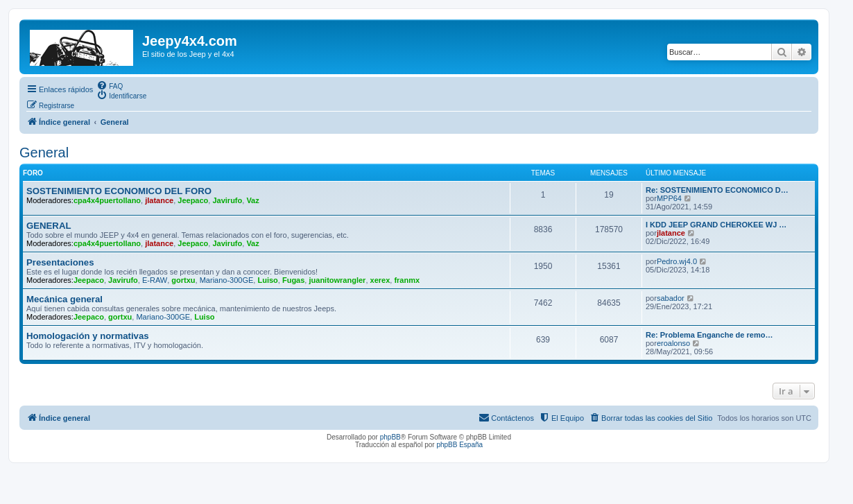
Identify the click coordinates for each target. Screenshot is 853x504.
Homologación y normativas (88, 336)
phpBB (390, 437)
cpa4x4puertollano (107, 200)
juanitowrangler (337, 280)
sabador (671, 298)
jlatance (159, 200)
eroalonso (673, 343)
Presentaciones (60, 262)
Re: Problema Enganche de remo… (709, 335)
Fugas (293, 280)
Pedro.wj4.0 (677, 261)
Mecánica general (64, 299)
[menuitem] (110, 85)
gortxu (183, 280)
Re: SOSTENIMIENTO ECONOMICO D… (717, 190)
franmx (407, 280)
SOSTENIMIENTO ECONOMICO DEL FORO (119, 191)
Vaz (252, 200)
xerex (380, 280)
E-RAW (155, 280)
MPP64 (669, 198)
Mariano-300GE (227, 280)
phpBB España (459, 445)
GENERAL (49, 226)
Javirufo (227, 200)
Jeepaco (193, 200)
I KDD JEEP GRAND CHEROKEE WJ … (716, 225)
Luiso (267, 280)
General (44, 153)
